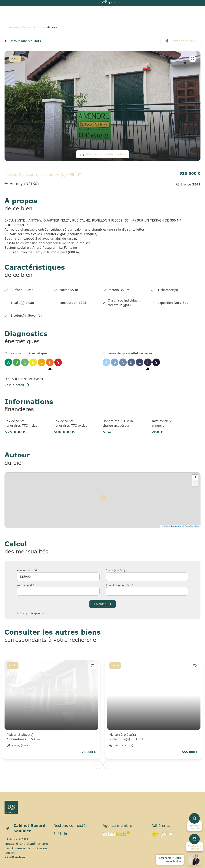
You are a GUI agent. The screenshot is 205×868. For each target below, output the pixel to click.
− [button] (195, 483)
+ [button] (195, 478)
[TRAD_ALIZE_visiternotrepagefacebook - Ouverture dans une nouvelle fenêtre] (54, 833)
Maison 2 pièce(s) (24, 737)
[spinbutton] (147, 591)
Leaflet (164, 526)
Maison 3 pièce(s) (126, 737)
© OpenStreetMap (191, 526)
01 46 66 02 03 (16, 839)
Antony (39, 27)
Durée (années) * (117, 570)
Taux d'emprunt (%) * (119, 585)
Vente (26, 27)
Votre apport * (26, 585)
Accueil (14, 27)
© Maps (175, 526)
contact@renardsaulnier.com (26, 844)
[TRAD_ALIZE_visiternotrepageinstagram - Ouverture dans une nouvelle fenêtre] (59, 834)
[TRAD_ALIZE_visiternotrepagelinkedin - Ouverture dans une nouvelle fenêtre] (65, 834)
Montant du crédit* (28, 570)
